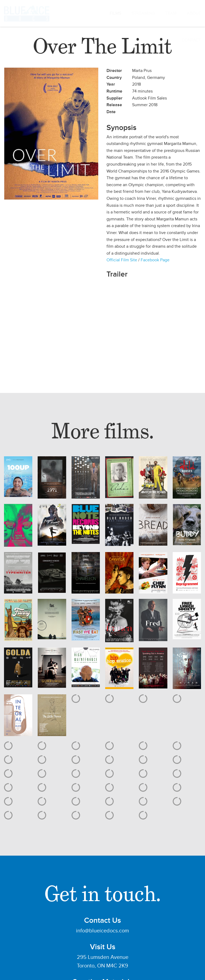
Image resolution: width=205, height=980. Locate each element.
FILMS (115, 13)
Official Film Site (122, 260)
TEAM (171, 13)
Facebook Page (155, 260)
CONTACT (191, 40)
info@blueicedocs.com (102, 931)
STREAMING (143, 13)
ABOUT (194, 13)
